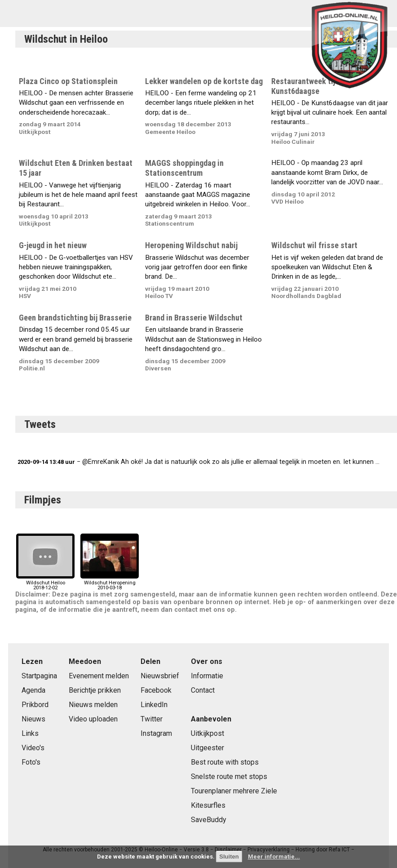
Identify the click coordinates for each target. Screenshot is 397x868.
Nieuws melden (93, 705)
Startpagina (39, 676)
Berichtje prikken (95, 690)
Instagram (156, 733)
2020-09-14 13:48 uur (46, 462)
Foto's (31, 762)
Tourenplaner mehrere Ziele (234, 791)
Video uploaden (93, 719)
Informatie (207, 676)
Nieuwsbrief (160, 676)
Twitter (152, 719)
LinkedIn (154, 705)
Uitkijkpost (207, 733)
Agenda (33, 690)
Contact (203, 690)
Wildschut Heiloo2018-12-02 (45, 583)
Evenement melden (99, 676)
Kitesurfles (208, 805)
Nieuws (33, 719)
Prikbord (35, 705)
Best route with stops (225, 762)
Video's (33, 748)
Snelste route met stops (229, 777)
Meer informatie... (274, 857)
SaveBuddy (209, 820)
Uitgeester (207, 748)
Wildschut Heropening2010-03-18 (110, 583)
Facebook (156, 690)
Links (30, 733)
